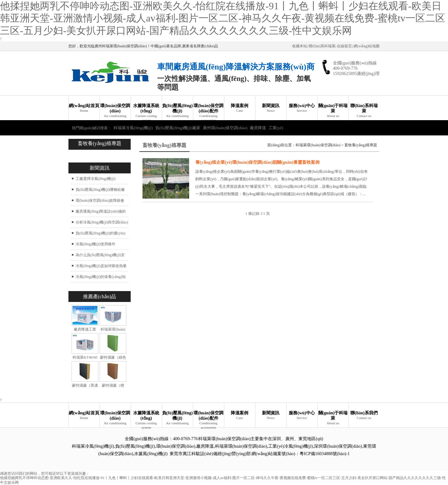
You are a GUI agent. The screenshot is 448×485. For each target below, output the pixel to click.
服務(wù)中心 (302, 108)
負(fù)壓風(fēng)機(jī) (177, 111)
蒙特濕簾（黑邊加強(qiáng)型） (85, 388)
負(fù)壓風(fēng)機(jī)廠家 (178, 128)
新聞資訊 (271, 108)
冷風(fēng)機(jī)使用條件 (96, 244)
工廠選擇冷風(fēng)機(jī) (96, 179)
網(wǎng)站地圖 (366, 46)
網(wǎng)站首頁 (84, 108)
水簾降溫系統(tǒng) (146, 112)
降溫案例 (240, 108)
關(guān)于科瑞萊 (333, 111)
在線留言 (344, 46)
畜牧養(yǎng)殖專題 (361, 145)
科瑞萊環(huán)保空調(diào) (318, 145)
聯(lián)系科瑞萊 (322, 46)
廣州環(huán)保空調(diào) (225, 128)
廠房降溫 (258, 128)
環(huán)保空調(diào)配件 (208, 112)
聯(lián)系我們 (364, 415)
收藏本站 (300, 46)
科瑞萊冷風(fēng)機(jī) (133, 128)
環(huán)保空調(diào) (115, 111)
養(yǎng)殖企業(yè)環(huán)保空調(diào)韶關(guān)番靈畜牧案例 (257, 162)
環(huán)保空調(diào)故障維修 (100, 200)
